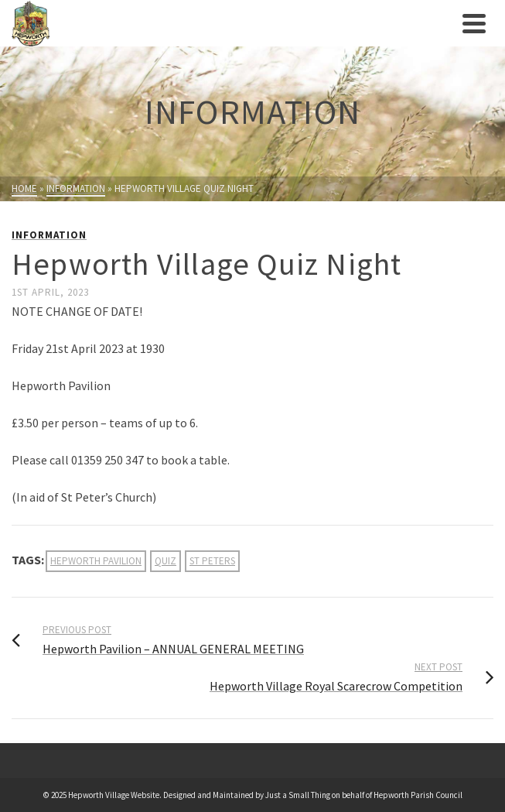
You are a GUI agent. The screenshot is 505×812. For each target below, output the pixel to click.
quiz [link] (165, 561)
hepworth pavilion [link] (96, 561)
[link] (233, 23)
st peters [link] (212, 561)
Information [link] (49, 235)
